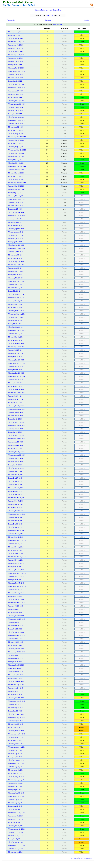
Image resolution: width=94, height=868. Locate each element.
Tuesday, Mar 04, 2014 (16, 334)
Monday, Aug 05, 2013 (16, 803)
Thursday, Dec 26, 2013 (16, 481)
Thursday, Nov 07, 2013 (16, 583)
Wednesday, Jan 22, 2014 (17, 426)
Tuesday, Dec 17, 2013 (16, 501)
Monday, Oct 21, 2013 (16, 626)
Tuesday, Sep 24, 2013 (16, 688)
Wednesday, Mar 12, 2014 (17, 314)
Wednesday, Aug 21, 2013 (17, 763)
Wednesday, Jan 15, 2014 (17, 439)
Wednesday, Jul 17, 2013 (16, 845)
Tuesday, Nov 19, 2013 (16, 560)
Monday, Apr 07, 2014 (16, 255)
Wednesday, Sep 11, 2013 (17, 718)
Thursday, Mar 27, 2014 (16, 278)
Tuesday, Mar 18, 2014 (16, 301)
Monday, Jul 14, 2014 (15, 32)
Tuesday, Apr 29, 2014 (16, 202)
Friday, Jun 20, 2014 (15, 81)
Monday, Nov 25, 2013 (16, 547)
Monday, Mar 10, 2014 (16, 321)
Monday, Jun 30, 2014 (16, 61)
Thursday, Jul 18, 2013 (16, 842)
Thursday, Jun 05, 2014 (16, 117)
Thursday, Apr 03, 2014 (16, 261)
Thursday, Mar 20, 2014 (16, 294)
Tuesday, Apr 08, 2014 (16, 252)
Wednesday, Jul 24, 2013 (16, 829)
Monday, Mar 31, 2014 (16, 271)
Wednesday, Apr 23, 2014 (17, 216)
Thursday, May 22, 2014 (16, 147)
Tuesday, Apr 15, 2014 (16, 235)
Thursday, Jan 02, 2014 (16, 468)
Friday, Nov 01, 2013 (15, 596)
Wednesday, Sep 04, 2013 (17, 734)
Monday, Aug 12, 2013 (16, 786)
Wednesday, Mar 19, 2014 (17, 298)
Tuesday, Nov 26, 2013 (16, 544)
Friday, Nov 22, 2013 (15, 550)
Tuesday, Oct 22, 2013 (16, 622)
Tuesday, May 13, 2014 (16, 170)
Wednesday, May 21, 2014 (17, 150)
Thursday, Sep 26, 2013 (16, 681)
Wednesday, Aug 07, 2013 (17, 796)
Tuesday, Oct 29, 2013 (16, 606)
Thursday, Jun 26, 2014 (16, 68)
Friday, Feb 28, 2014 (15, 340)
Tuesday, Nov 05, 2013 (16, 590)
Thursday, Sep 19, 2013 (16, 698)
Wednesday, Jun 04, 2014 (17, 120)
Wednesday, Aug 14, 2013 (17, 780)
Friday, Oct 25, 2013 (15, 613)
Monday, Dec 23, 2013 (16, 488)
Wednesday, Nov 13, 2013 (17, 573)
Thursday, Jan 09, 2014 (16, 452)
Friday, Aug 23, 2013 (15, 757)
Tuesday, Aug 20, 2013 (16, 767)
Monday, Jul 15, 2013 (15, 852)
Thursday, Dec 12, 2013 (16, 511)
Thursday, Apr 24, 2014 (16, 212)
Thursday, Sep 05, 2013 (16, 731)
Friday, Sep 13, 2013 (15, 711)
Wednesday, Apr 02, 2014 (17, 265)
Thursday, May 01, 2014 (16, 196)
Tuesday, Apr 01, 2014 (16, 268)
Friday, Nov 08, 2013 (15, 580)
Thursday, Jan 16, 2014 (16, 435)
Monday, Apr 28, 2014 (16, 206)
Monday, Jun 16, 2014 (16, 94)
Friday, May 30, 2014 (15, 130)
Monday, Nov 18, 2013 (16, 563)
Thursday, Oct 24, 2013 (16, 616)
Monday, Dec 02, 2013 (16, 537)
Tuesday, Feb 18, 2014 (16, 366)
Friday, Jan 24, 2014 (15, 419)
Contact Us (88, 858)
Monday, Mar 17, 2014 (16, 304)
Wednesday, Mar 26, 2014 (17, 281)
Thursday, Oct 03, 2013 (16, 665)
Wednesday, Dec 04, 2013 (17, 531)
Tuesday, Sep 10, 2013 (16, 721)
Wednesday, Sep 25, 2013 (17, 685)
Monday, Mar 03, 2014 (16, 337)
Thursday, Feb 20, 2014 (16, 360)
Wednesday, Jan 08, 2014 (17, 455)
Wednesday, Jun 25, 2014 (17, 71)
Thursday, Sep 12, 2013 (16, 714)
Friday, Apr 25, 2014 (15, 209)
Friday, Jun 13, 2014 (15, 97)
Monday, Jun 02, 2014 (16, 127)
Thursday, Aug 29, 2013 (16, 744)
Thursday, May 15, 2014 (16, 163)
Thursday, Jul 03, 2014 (16, 52)
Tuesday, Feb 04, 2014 (16, 396)
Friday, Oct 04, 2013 (15, 662)
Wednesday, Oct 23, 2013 (17, 619)
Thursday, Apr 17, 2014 (16, 229)
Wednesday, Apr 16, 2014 (17, 232)
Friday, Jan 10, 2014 (15, 448)
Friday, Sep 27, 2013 (15, 678)
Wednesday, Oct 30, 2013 (17, 603)
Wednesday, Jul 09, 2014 (16, 42)
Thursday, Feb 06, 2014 (16, 389)
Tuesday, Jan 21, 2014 (16, 429)
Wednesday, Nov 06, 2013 (17, 586)
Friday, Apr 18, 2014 (15, 225)
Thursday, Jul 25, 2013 (16, 826)
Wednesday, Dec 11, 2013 (17, 514)
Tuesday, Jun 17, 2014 (16, 91)
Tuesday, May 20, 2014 (16, 153)
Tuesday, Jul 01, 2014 (15, 58)
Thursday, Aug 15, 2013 (16, 777)
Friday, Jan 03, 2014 (15, 465)
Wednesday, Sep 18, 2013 (17, 701)
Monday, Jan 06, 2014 (16, 462)
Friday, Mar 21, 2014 (15, 291)
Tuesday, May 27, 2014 (16, 140)
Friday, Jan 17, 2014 (15, 432)
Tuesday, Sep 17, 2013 (16, 704)
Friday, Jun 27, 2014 (15, 65)
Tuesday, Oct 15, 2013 (16, 639)
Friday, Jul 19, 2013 (15, 839)
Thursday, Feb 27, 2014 (16, 344)
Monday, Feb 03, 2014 (16, 399)
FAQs (81, 858)
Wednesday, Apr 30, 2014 (17, 199)
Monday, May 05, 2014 (16, 189)
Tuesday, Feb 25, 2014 (16, 350)
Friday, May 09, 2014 (15, 176)
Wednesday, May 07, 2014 (17, 183)
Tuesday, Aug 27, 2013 (16, 750)
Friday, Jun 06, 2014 (15, 114)
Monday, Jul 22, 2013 (15, 836)
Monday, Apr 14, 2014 (16, 239)
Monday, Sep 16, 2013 (16, 708)
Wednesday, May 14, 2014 (17, 166)
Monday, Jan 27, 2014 (16, 416)
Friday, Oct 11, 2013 (15, 645)
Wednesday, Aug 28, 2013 (17, 747)
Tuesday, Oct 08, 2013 (16, 655)
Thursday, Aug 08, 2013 (16, 793)
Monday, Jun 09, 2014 (16, 111)
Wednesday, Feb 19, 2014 (17, 363)
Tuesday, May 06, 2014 (16, 186)
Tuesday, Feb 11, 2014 (16, 380)
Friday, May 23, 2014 (15, 143)
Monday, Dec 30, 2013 (16, 475)
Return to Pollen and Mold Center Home (48, 10)
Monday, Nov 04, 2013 (16, 593)
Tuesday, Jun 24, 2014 (16, 74)
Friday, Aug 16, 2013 (15, 773)
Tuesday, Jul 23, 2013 (15, 832)
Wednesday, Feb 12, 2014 (17, 376)
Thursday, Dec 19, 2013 (16, 494)
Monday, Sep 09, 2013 (16, 724)
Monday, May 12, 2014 (16, 173)
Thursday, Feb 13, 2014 (16, 373)
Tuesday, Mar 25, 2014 (16, 284)
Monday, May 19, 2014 (16, 157)
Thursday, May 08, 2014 (16, 179)
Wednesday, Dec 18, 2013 (17, 498)
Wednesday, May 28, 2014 (17, 137)
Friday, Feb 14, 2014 (15, 370)
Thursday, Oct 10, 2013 (16, 649)
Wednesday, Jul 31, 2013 (16, 813)
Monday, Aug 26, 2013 (16, 754)
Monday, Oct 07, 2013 (16, 658)
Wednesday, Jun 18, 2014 (17, 88)
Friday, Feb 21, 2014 (15, 357)
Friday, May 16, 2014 (15, 160)
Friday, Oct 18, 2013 (15, 629)
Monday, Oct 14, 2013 (16, 642)
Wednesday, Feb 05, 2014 (17, 393)
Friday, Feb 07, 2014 (15, 386)
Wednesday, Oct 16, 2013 (17, 635)
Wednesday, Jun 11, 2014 (17, 104)
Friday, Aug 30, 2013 (15, 740)
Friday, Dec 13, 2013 (15, 508)
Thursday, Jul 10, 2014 (16, 38)
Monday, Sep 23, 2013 (16, 691)
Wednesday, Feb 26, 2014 (17, 347)
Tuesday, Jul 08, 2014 (15, 45)
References (74, 858)
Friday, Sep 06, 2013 (15, 727)
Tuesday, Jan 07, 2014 (16, 458)
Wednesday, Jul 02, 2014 (16, 55)
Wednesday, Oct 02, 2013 (17, 668)
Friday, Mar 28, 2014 (15, 275)
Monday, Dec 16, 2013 (16, 504)
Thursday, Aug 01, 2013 (16, 809)
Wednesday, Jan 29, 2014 (17, 409)
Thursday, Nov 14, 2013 (16, 570)
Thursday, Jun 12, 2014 (16, 101)
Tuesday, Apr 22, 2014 (16, 219)
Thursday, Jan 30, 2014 (16, 406)
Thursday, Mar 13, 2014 (16, 311)
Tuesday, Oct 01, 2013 (16, 672)
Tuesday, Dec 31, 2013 (16, 471)
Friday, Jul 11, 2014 (15, 35)
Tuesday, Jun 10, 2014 (16, 107)
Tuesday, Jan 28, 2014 (16, 412)
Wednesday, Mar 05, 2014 (17, 330)
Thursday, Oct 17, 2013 (16, 632)
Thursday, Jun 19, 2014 (16, 84)
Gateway (48, 20)
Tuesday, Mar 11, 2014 (16, 317)
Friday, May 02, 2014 (15, 193)
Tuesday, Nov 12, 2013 (16, 576)
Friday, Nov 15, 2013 (15, 567)
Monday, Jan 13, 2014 (16, 445)
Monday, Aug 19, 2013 (16, 770)
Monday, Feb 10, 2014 (16, 383)
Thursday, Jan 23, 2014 (16, 422)
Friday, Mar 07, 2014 (15, 324)
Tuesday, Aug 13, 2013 (16, 783)
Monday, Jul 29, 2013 (15, 819)
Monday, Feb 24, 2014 (16, 353)
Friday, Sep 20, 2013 (15, 695)
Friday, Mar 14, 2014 (15, 307)
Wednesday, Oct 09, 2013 (17, 652)
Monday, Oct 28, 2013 (16, 609)
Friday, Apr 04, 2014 (15, 258)
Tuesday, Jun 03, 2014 (16, 124)
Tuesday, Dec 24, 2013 (16, 485)
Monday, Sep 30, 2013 (16, 675)
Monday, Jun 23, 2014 (16, 78)
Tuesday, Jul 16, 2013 (15, 849)
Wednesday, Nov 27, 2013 (17, 540)
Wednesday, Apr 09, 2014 (17, 248)
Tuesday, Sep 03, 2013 (16, 737)
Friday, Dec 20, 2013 (15, 491)
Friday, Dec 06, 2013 (15, 524)
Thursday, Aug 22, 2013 (16, 760)
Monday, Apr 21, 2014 (16, 222)
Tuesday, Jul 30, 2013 (15, 816)
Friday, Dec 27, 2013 (15, 478)
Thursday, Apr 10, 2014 (16, 245)
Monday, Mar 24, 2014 (16, 288)
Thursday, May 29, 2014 (16, 134)
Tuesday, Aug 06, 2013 (16, 800)
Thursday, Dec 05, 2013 (16, 527)
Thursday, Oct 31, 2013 (16, 599)
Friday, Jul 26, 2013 (15, 822)
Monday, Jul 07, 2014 (15, 48)
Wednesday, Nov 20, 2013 (17, 557)
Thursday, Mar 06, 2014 (16, 327)
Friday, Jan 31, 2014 (15, 403)
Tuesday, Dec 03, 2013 (16, 534)
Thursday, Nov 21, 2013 (16, 553)
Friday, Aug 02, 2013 (15, 806)
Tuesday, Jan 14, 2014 (16, 442)
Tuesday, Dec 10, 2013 (16, 517)
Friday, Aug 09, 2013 (15, 790)
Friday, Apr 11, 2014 (15, 242)
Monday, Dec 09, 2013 (16, 521)
